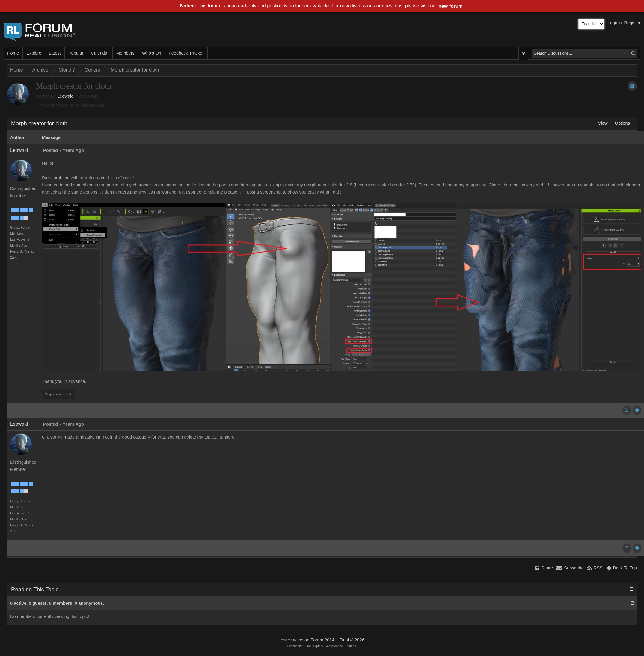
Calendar (100, 53)
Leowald (65, 96)
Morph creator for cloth (135, 70)
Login (613, 23)
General (93, 70)
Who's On (152, 53)
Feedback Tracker (186, 53)
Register (632, 23)
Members (125, 53)
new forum (451, 6)
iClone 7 (66, 70)
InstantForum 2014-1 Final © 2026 (331, 640)
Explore (34, 53)
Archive (40, 70)
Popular (76, 53)
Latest (55, 53)
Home (13, 53)
